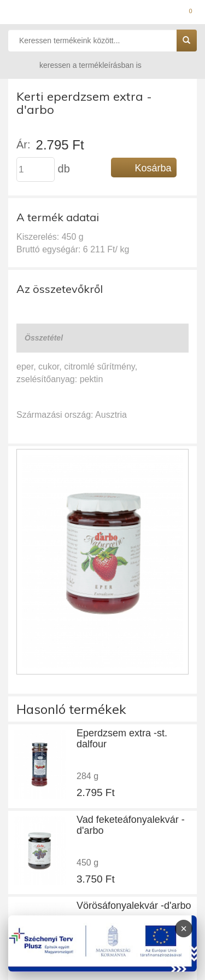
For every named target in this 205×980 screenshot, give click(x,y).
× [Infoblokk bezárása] (184, 929)
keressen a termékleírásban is (80, 65)
